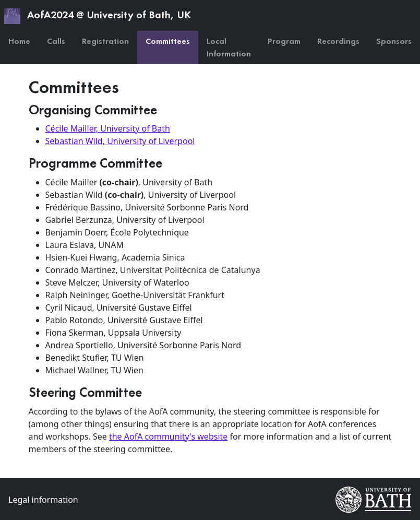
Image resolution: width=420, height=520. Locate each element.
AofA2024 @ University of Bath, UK (98, 16)
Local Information (229, 47)
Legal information (43, 500)
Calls (56, 41)
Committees (168, 41)
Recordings (338, 41)
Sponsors (394, 41)
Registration (105, 41)
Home (19, 41)
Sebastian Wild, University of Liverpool (120, 141)
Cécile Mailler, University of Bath (108, 128)
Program (284, 41)
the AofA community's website (168, 436)
